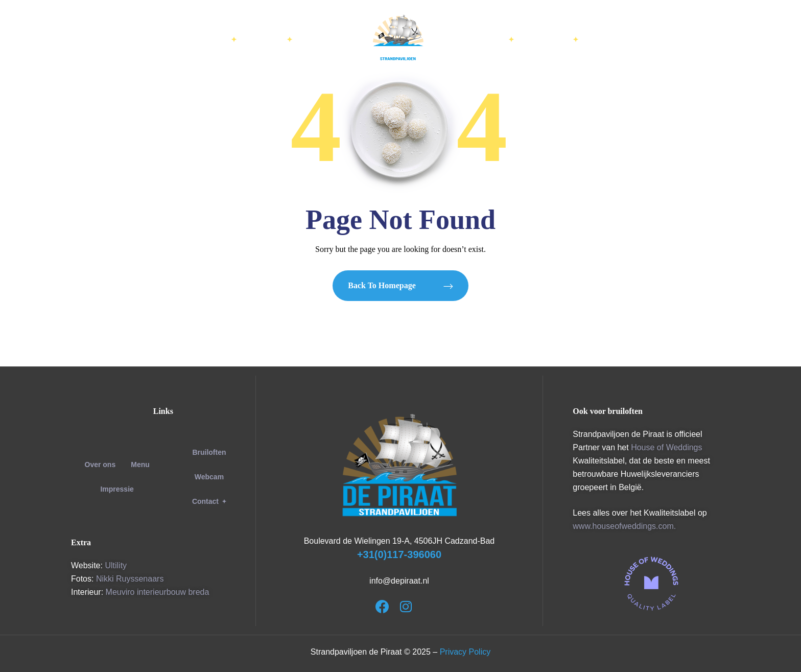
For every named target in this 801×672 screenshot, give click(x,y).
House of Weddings (666, 447)
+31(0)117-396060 (399, 554)
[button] (209, 501)
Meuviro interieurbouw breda (158, 592)
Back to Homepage (400, 285)
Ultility (116, 565)
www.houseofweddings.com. (624, 526)
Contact (209, 501)
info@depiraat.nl (399, 581)
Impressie (117, 489)
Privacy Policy (465, 652)
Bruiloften (209, 452)
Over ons (100, 465)
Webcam (209, 477)
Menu (140, 465)
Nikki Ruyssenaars (130, 579)
